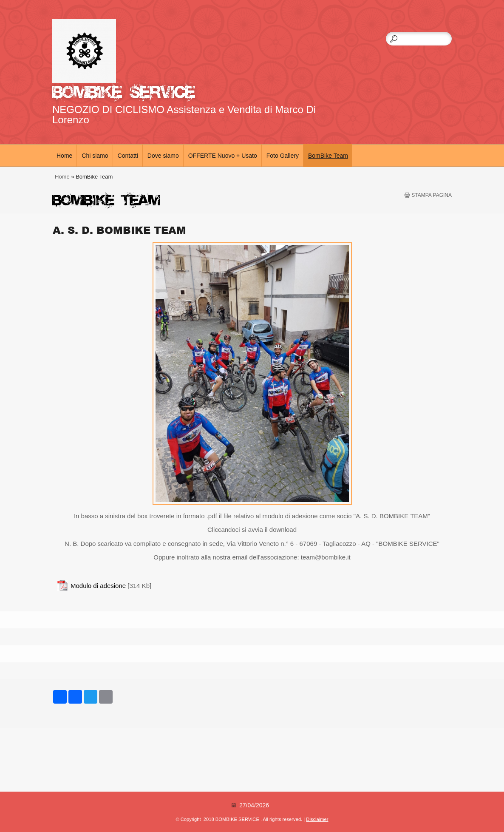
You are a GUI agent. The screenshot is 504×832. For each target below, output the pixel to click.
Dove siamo (163, 156)
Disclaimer (317, 819)
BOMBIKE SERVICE (124, 90)
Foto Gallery (283, 156)
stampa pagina (432, 195)
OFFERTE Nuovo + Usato (223, 156)
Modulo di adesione (98, 586)
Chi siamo (95, 156)
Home (64, 156)
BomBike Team (328, 156)
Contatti (128, 156)
